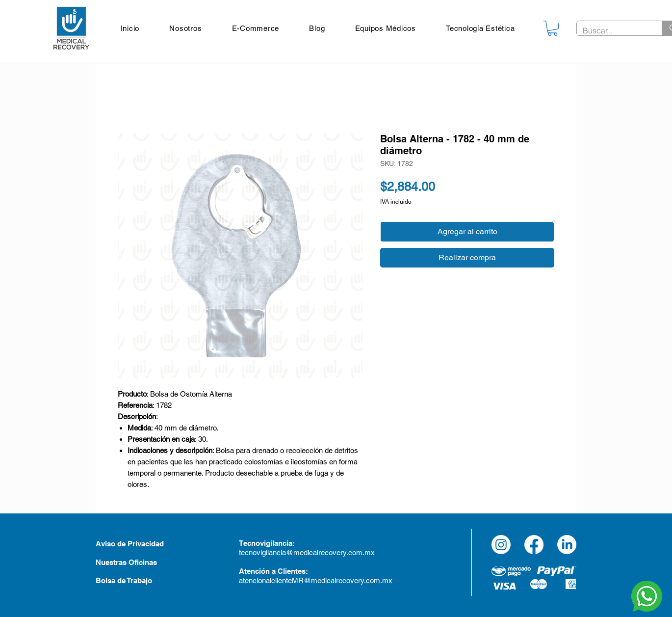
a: (292, 543)
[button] (386, 28)
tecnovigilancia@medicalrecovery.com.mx (308, 552)
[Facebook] (534, 545)
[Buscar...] (612, 30)
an (278, 543)
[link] (553, 28)
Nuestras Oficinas (126, 562)
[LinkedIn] (567, 545)
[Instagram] (501, 545)
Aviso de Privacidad (130, 544)
